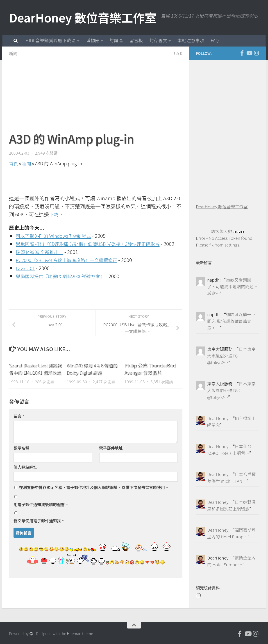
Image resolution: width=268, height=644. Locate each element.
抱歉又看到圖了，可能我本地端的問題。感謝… (233, 286)
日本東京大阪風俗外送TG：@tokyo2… (231, 356)
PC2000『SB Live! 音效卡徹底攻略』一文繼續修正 (72, 268)
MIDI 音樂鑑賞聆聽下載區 (50, 40)
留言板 (136, 40)
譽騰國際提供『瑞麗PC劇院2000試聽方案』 (65, 284)
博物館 (93, 40)
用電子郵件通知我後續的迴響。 (41, 520)
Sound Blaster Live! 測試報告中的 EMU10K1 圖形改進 (35, 381)
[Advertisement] (96, 98)
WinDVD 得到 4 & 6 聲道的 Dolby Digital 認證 (92, 377)
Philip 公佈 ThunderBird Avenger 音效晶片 (150, 377)
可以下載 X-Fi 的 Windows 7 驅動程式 (57, 235)
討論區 (116, 40)
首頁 (14, 163)
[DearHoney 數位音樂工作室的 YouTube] (249, 53)
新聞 (14, 53)
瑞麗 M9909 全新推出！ (42, 260)
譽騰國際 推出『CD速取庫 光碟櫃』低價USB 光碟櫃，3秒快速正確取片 (95, 244)
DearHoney (218, 418)
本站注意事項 (191, 40)
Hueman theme (80, 633)
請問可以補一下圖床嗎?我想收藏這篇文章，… (231, 321)
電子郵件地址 (111, 463)
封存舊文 (158, 40)
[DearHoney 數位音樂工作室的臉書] (242, 53)
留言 (19, 431)
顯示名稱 (21, 463)
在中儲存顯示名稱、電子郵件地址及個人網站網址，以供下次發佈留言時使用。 (94, 503)
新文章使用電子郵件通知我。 (39, 536)
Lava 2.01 (26, 276)
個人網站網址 (25, 482)
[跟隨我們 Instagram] (256, 53)
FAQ (215, 40)
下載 (54, 214)
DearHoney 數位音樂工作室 (83, 17)
